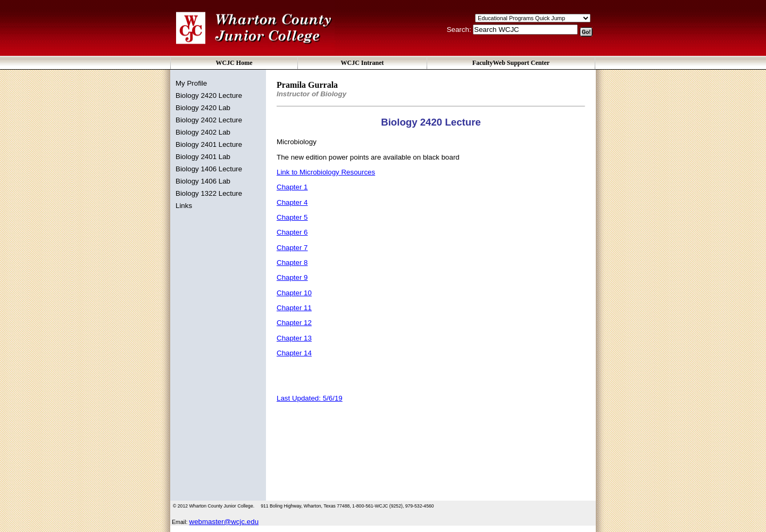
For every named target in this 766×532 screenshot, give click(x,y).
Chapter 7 (292, 248)
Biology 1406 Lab (203, 181)
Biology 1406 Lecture (209, 169)
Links (184, 206)
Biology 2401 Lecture (209, 144)
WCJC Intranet (363, 63)
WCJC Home (234, 63)
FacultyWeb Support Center (511, 63)
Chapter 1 (292, 187)
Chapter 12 (294, 323)
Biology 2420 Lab (203, 108)
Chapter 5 (292, 217)
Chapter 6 (292, 232)
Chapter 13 (294, 338)
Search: (460, 30)
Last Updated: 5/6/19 (310, 398)
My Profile (191, 83)
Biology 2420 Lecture (209, 95)
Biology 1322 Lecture (209, 193)
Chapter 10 (294, 293)
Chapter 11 (294, 308)
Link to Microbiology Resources (326, 172)
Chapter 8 (292, 263)
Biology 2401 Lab (203, 157)
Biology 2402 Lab (203, 132)
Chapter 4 (292, 202)
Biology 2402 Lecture (209, 120)
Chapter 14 (294, 353)
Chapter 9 (292, 277)
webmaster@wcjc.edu (224, 522)
